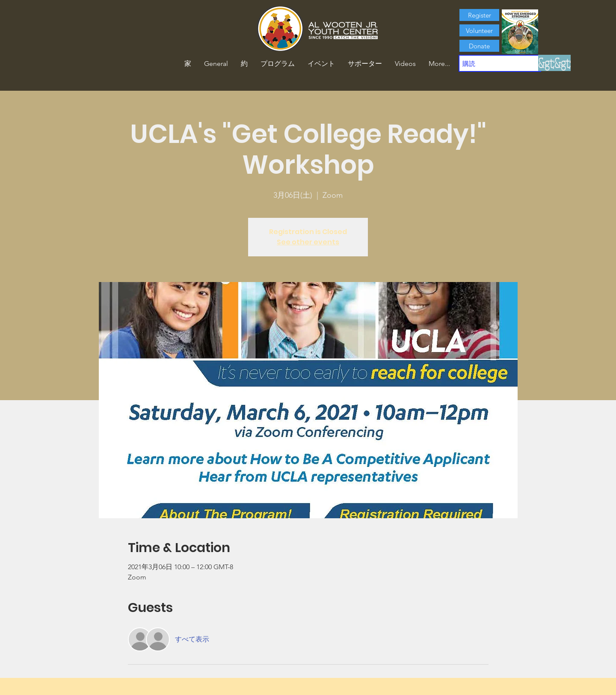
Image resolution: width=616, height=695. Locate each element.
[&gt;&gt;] (554, 63)
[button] (244, 64)
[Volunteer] (479, 30)
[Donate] (479, 46)
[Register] (479, 15)
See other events (308, 242)
